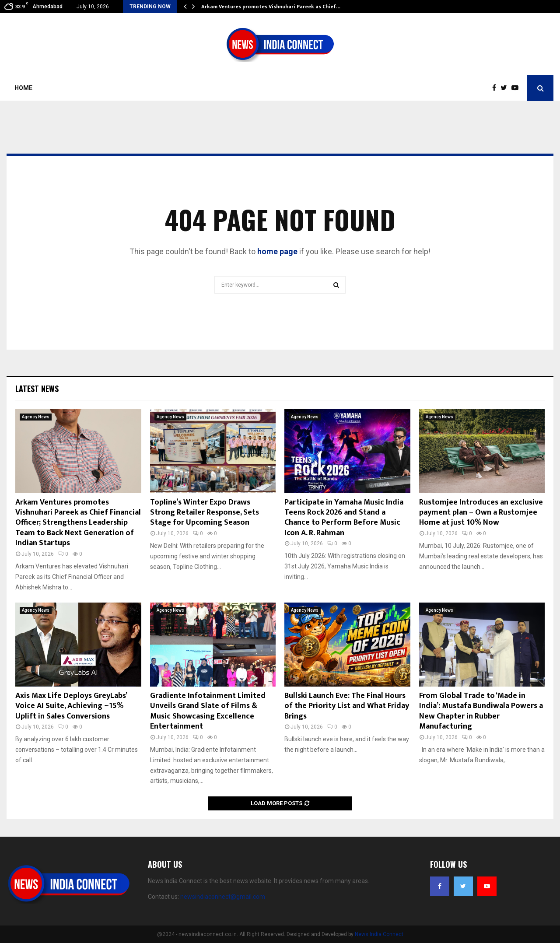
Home (23, 88)
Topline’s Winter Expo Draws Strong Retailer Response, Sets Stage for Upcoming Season (205, 513)
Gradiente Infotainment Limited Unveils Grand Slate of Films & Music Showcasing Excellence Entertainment (208, 711)
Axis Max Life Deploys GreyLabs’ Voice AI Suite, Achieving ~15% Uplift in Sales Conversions (71, 706)
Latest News (37, 389)
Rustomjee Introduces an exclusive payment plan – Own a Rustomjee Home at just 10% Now (481, 513)
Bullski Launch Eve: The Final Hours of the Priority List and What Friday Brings (347, 706)
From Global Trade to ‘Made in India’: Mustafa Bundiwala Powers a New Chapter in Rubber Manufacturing (481, 711)
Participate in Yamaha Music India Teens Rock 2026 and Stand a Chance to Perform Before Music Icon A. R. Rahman (344, 518)
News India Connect (379, 934)
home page (277, 251)
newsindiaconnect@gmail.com (223, 897)
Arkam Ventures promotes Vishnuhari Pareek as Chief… (271, 7)
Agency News (36, 417)
